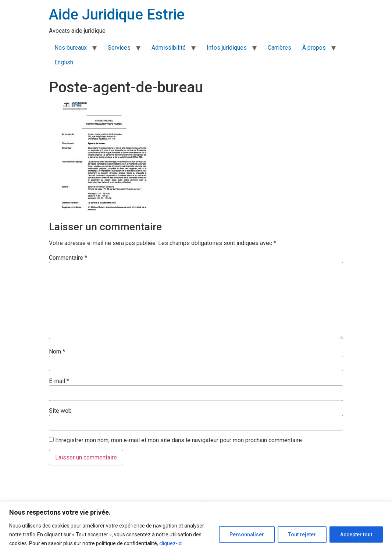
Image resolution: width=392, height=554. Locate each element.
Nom (57, 352)
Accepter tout (356, 535)
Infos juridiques (227, 48)
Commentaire (68, 258)
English (64, 62)
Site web (60, 411)
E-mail (59, 381)
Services (119, 48)
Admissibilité (169, 48)
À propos (314, 48)
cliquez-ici (171, 543)
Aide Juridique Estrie (117, 15)
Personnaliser (247, 535)
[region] (196, 528)
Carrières (279, 48)
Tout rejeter (302, 535)
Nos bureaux (71, 48)
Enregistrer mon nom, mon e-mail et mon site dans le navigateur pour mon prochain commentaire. (179, 440)
